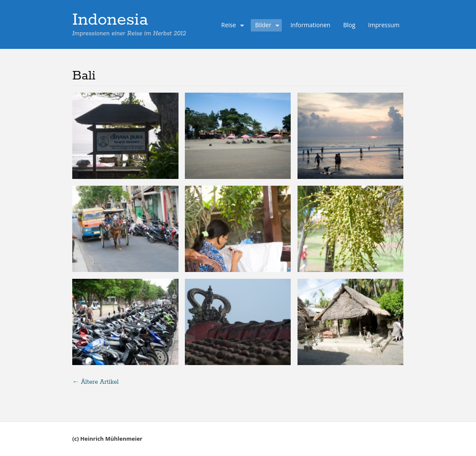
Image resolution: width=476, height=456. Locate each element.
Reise (231, 26)
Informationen (310, 25)
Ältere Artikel (95, 382)
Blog (349, 25)
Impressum (384, 25)
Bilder (265, 26)
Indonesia (110, 20)
